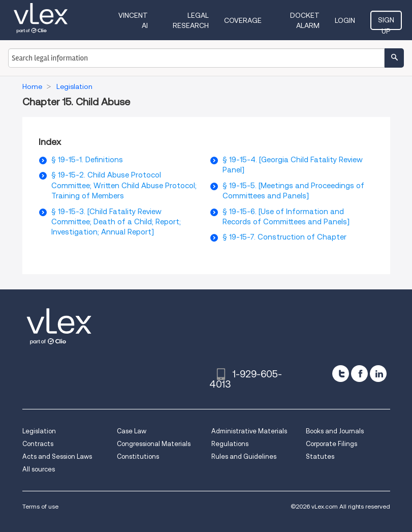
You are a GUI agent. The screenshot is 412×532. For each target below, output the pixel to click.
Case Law (132, 431)
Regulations (230, 444)
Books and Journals (335, 431)
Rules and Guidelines (244, 456)
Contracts (38, 444)
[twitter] (341, 374)
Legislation (39, 431)
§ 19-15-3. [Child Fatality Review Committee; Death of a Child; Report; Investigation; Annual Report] (116, 222)
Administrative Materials (249, 431)
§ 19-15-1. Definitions (87, 160)
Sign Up (386, 23)
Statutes (320, 456)
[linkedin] (378, 374)
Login (345, 20)
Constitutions (138, 456)
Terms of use (40, 506)
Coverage (243, 20)
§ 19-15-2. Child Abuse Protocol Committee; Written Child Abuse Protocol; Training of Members (124, 185)
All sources (39, 469)
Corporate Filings (331, 444)
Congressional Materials (154, 444)
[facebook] (359, 374)
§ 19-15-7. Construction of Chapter (284, 237)
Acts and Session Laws (57, 456)
